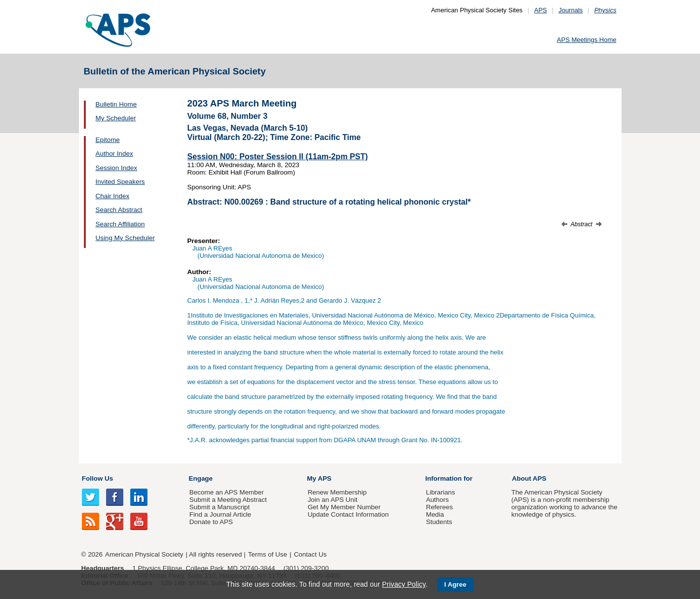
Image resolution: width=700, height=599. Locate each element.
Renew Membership (337, 492)
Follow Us (97, 478)
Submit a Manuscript (220, 507)
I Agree (456, 584)
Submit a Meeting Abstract (228, 500)
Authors (437, 500)
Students (439, 522)
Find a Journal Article (220, 514)
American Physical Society (144, 554)
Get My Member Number (344, 507)
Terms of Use (268, 554)
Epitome (108, 140)
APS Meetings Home (587, 40)
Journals (571, 10)
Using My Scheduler (125, 238)
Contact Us (310, 554)
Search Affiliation (120, 224)
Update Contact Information (348, 514)
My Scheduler (116, 118)
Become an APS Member (227, 492)
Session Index (116, 168)
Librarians (440, 492)
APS (541, 10)
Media (435, 514)
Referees (439, 507)
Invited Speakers (120, 182)
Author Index (114, 154)
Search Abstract (119, 210)
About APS (529, 478)
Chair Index (113, 196)
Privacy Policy (404, 584)
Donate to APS (211, 522)
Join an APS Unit (333, 500)
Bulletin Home (116, 104)
